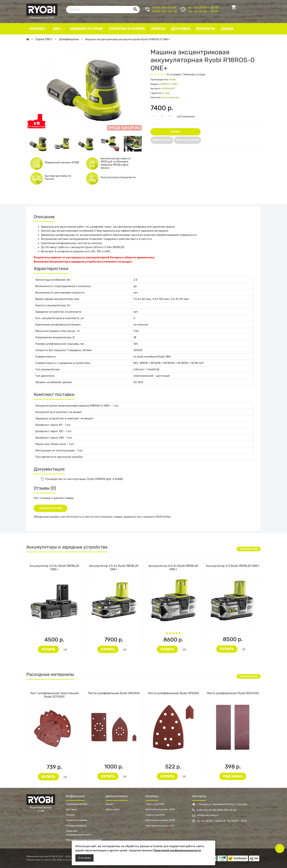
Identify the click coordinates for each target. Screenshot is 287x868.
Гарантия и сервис (77, 820)
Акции (109, 804)
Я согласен (84, 858)
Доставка (71, 809)
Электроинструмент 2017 (160, 826)
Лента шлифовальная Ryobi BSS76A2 (233, 693)
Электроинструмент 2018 (160, 820)
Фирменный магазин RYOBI (42, 9)
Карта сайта (113, 809)
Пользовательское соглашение (84, 840)
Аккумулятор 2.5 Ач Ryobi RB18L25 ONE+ (114, 568)
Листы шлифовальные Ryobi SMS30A (114, 693)
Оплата (70, 815)
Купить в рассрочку (188, 140)
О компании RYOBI (77, 804)
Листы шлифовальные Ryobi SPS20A (173, 693)
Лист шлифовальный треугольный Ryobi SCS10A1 (54, 695)
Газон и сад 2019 (155, 804)
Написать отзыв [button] (51, 508)
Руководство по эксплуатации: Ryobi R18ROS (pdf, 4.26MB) (82, 479)
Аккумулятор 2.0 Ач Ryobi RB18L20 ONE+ (54, 568)
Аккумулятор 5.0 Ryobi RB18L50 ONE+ (233, 566)
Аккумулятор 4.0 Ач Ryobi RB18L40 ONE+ (173, 568)
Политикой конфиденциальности (177, 850)
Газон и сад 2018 (155, 815)
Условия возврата (76, 826)
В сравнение (186, 116)
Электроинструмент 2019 (160, 809)
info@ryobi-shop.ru (205, 815)
